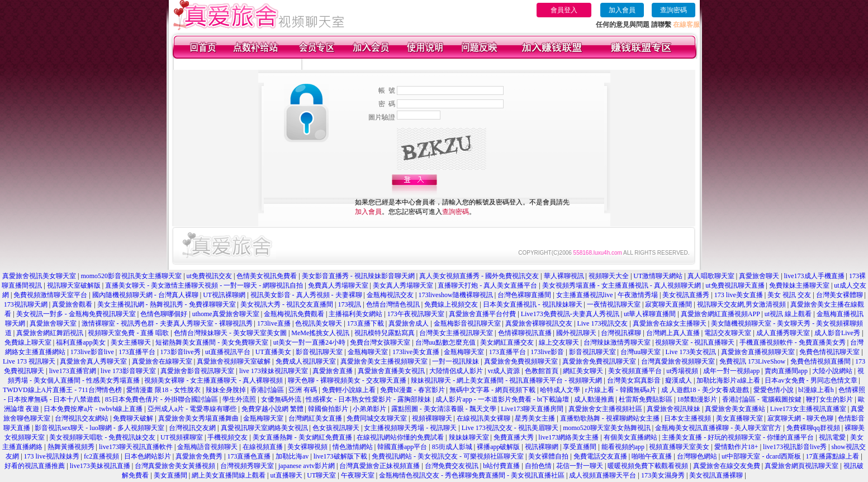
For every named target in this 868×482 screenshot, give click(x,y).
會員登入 (564, 10)
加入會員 (622, 10)
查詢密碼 (673, 10)
